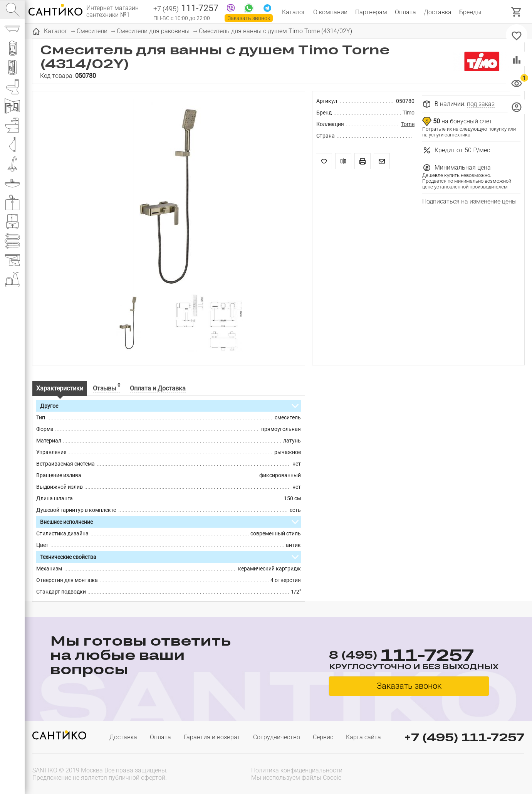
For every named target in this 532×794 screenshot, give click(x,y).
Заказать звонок (249, 18)
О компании (330, 12)
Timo (409, 113)
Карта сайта (363, 737)
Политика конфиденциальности (297, 770)
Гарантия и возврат (212, 737)
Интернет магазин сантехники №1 (112, 12)
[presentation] (475, 773)
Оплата (405, 12)
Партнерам (371, 12)
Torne (408, 124)
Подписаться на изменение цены (469, 201)
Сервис (323, 737)
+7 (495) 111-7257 (464, 737)
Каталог (294, 12)
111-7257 (186, 9)
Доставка (438, 12)
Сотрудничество (277, 737)
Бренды (470, 12)
